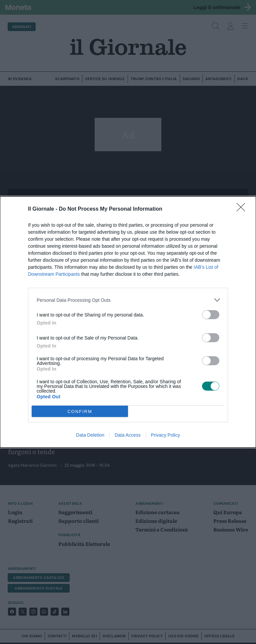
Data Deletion (90, 435)
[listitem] (128, 300)
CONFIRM (80, 411)
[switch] (211, 315)
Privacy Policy (165, 435)
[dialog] (128, 322)
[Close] (243, 209)
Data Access (128, 435)
